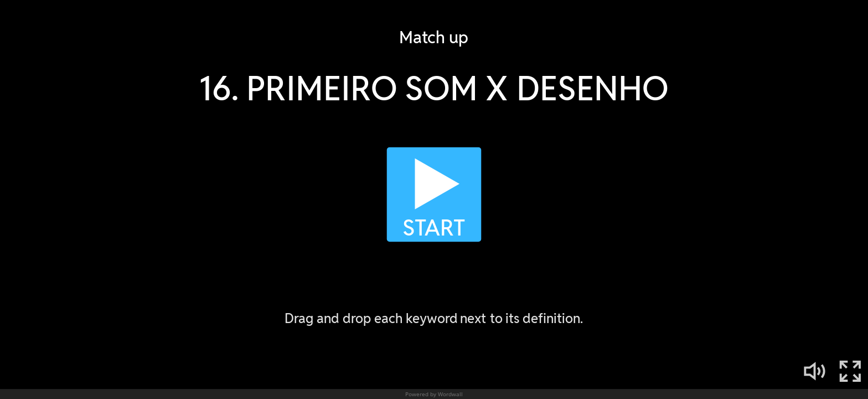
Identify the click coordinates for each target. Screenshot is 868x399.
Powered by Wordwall (434, 394)
